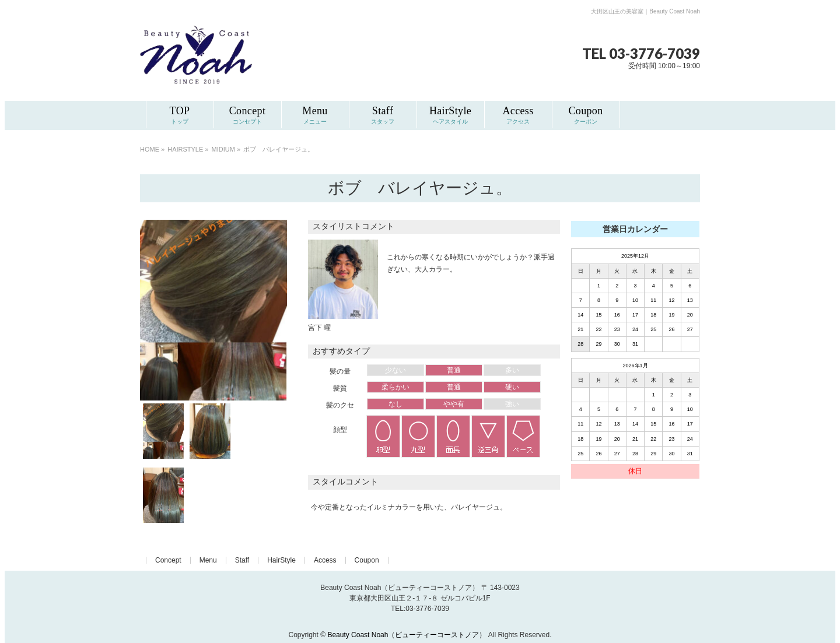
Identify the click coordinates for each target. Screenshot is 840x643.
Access (325, 560)
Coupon (367, 560)
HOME (150, 149)
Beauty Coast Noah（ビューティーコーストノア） (407, 635)
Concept (168, 560)
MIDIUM (223, 149)
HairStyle (281, 560)
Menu (208, 560)
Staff (242, 560)
